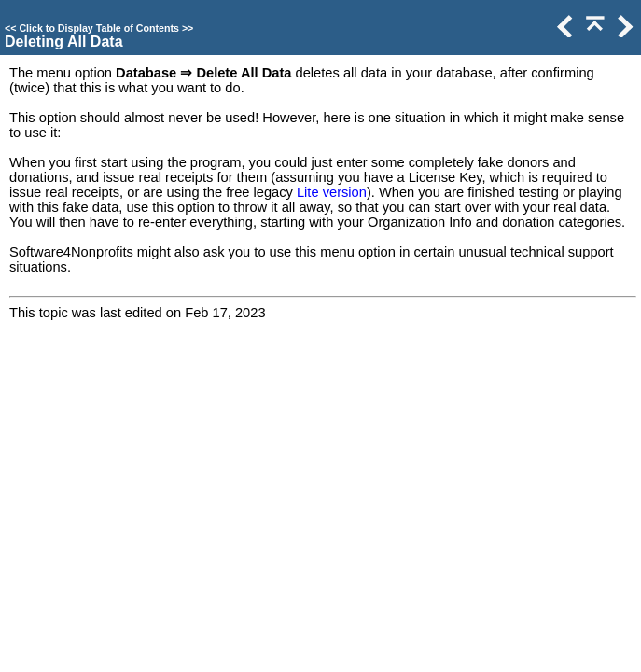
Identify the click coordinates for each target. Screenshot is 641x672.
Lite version (332, 192)
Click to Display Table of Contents (99, 28)
